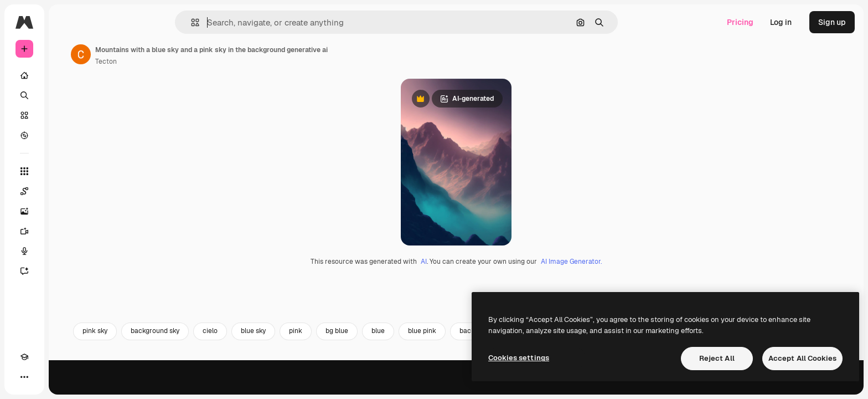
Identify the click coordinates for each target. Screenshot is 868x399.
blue (462, 386)
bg (715, 386)
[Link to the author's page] (165, 54)
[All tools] (66, 171)
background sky (239, 386)
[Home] (66, 75)
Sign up (832, 22)
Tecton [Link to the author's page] (190, 62)
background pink (570, 386)
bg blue (421, 386)
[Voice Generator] (66, 251)
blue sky (337, 386)
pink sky (179, 386)
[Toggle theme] (44, 377)
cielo (294, 386)
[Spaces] (66, 191)
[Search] (66, 95)
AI (466, 316)
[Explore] (66, 135)
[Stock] (66, 115)
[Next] (838, 386)
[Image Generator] (66, 211)
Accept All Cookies (802, 358)
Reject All (717, 358)
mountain (757, 386)
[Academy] (24, 377)
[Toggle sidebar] (108, 22)
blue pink (506, 386)
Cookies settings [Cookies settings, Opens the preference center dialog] (519, 358)
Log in (781, 22)
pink (380, 386)
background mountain (653, 386)
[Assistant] (66, 271)
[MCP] (64, 377)
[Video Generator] (66, 231)
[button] (233, 22)
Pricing (740, 22)
